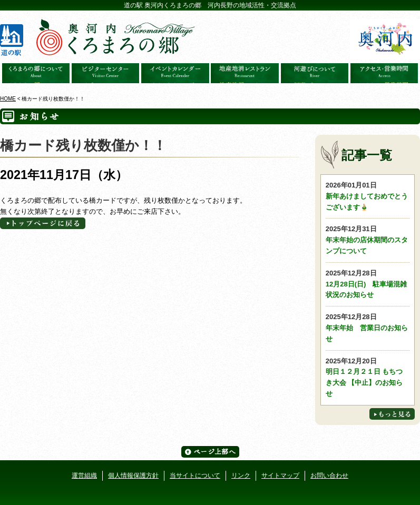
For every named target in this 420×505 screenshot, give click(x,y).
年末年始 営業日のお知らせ (368, 327)
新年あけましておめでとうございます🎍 (368, 196)
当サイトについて (195, 476)
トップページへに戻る (43, 223)
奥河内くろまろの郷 (36, 73)
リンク (241, 476)
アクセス (384, 73)
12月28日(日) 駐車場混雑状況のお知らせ (368, 284)
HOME (8, 99)
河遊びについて (315, 73)
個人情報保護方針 (133, 476)
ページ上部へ (210, 452)
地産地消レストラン (245, 73)
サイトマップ (280, 476)
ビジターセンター (105, 73)
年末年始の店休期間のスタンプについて (368, 239)
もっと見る (392, 414)
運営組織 (84, 476)
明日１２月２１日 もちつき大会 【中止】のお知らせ (368, 377)
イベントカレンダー (175, 73)
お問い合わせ (329, 476)
